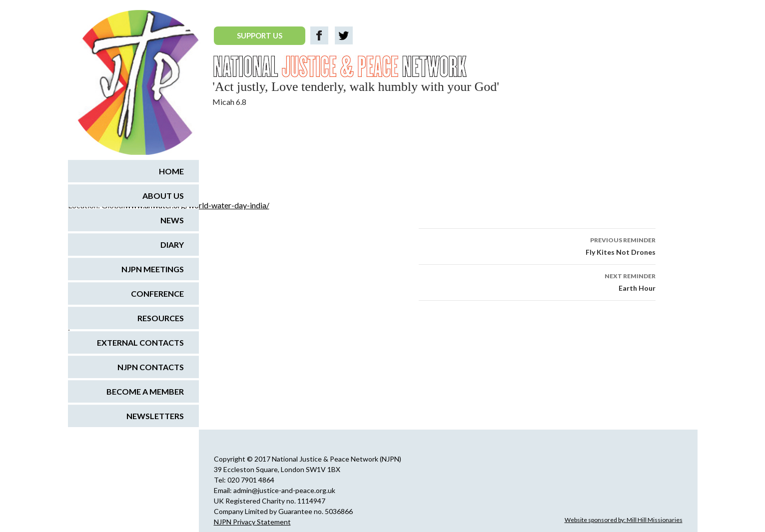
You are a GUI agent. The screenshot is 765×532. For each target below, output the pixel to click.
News (172, 220)
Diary (172, 245)
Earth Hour (537, 281)
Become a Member (145, 391)
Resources (161, 318)
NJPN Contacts (151, 367)
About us (163, 196)
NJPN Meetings (153, 269)
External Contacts (140, 342)
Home (171, 171)
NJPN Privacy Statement (252, 522)
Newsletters (155, 416)
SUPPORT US (260, 35)
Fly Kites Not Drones (537, 245)
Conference (157, 293)
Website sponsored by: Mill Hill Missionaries (624, 520)
